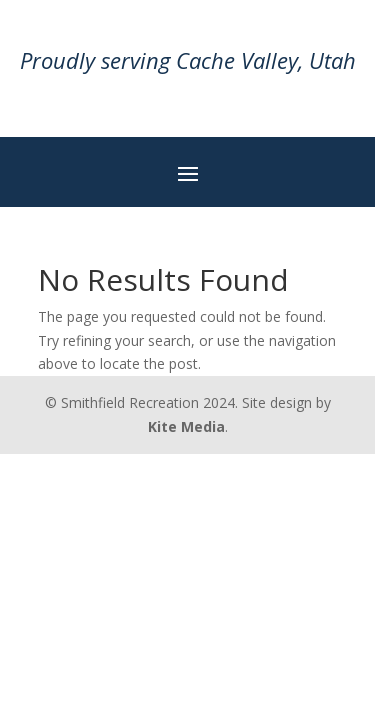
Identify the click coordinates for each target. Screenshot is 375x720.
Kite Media (186, 426)
